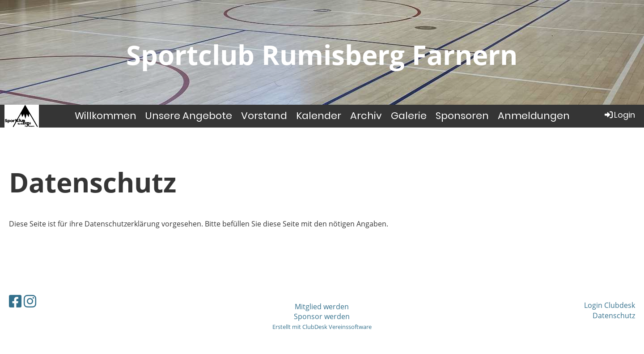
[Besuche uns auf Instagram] (30, 301)
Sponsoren (462, 116)
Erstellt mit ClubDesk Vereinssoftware (322, 327)
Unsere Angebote (189, 116)
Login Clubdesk (610, 305)
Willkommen (106, 116)
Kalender (319, 116)
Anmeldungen (534, 116)
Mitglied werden (322, 307)
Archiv (366, 116)
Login (619, 115)
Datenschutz (614, 316)
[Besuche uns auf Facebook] (15, 301)
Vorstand (264, 116)
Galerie (409, 116)
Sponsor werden (322, 316)
